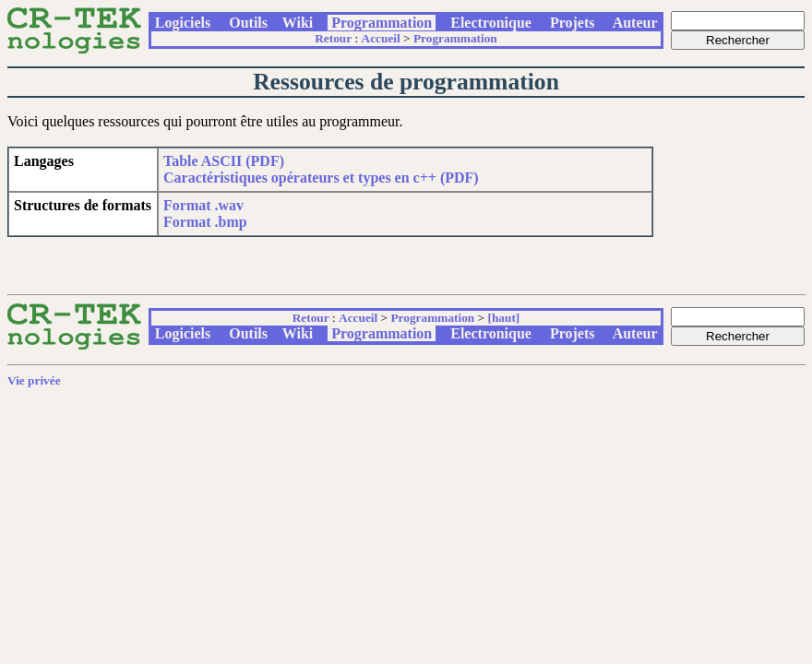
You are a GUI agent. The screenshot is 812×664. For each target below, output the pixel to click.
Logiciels (183, 23)
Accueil (381, 38)
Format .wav (203, 205)
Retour (333, 38)
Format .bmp (205, 222)
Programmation (382, 23)
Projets (573, 23)
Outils (248, 23)
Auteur (636, 23)
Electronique (491, 23)
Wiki (298, 23)
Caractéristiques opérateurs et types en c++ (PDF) (321, 178)
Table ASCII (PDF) (224, 161)
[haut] (503, 318)
